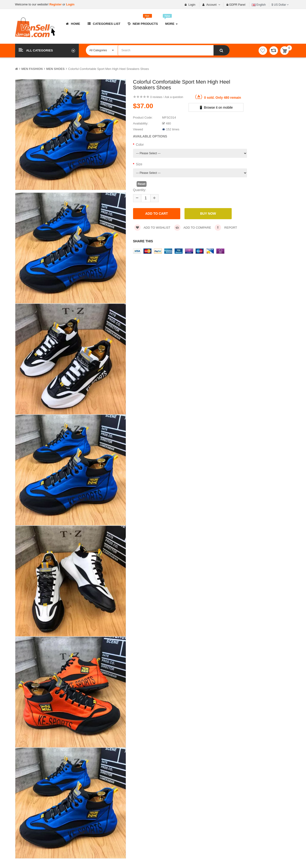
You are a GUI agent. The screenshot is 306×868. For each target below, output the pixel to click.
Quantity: (140, 190)
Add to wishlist (152, 228)
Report (226, 228)
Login (70, 4)
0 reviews (156, 97)
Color (140, 145)
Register (56, 4)
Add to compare (193, 228)
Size (139, 164)
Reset (142, 184)
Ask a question (174, 97)
